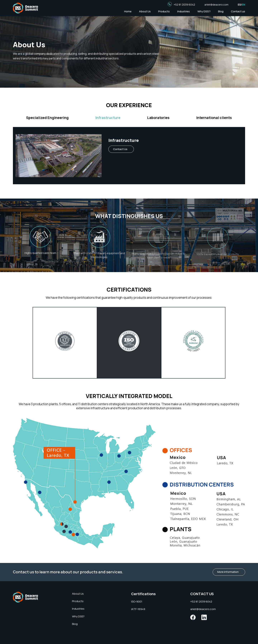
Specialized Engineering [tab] (47, 118)
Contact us (238, 11)
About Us (145, 11)
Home (128, 11)
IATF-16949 (138, 609)
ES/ (241, 5)
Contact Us (120, 149)
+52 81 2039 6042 (184, 5)
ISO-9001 (137, 602)
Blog (221, 11)
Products (164, 11)
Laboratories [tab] (158, 118)
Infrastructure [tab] (108, 118)
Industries (184, 11)
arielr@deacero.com (216, 5)
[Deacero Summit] (25, 597)
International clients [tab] (214, 118)
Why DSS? (204, 11)
